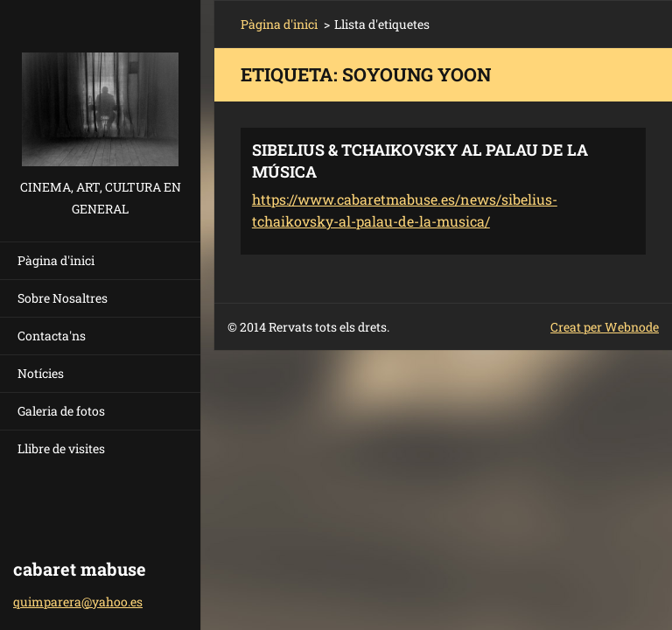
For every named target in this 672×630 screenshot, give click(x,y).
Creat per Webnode (605, 327)
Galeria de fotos (61, 411)
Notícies (41, 373)
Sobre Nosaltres (63, 298)
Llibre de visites (61, 448)
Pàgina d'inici (56, 260)
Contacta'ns (52, 336)
